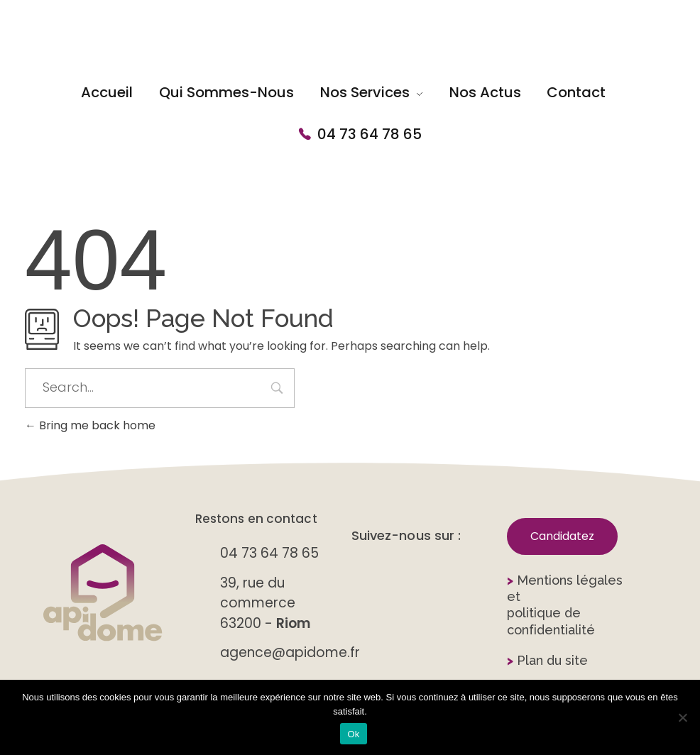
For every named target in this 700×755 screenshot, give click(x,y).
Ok (353, 734)
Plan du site (547, 660)
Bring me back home (90, 425)
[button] (562, 536)
